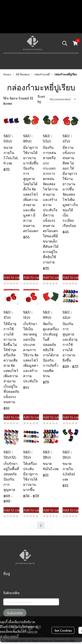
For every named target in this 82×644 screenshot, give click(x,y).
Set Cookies (63, 630)
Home (7, 74)
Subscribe (15, 613)
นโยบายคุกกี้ (11, 636)
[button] (65, 43)
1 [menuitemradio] (41, 525)
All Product (23, 74)
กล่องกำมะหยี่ (42, 74)
